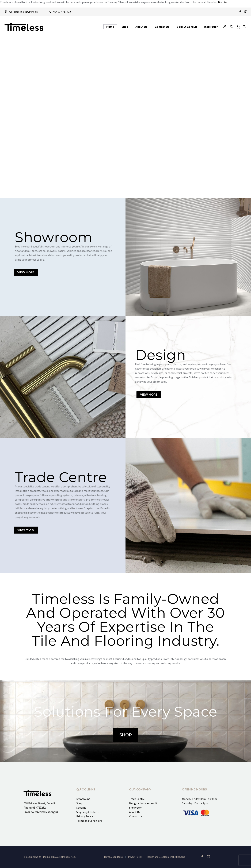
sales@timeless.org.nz (45, 812)
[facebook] (202, 857)
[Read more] (21, 12)
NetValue (181, 857)
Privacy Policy (85, 816)
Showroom (136, 808)
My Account (83, 799)
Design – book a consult (143, 803)
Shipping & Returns (88, 812)
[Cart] (238, 27)
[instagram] (208, 857)
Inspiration (211, 27)
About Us (141, 27)
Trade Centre (137, 799)
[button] (244, 27)
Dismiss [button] (223, 2)
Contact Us (162, 27)
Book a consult (187, 27)
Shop (125, 27)
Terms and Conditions (89, 821)
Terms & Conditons (113, 857)
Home (110, 27)
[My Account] (225, 27)
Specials (81, 808)
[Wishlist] (232, 27)
